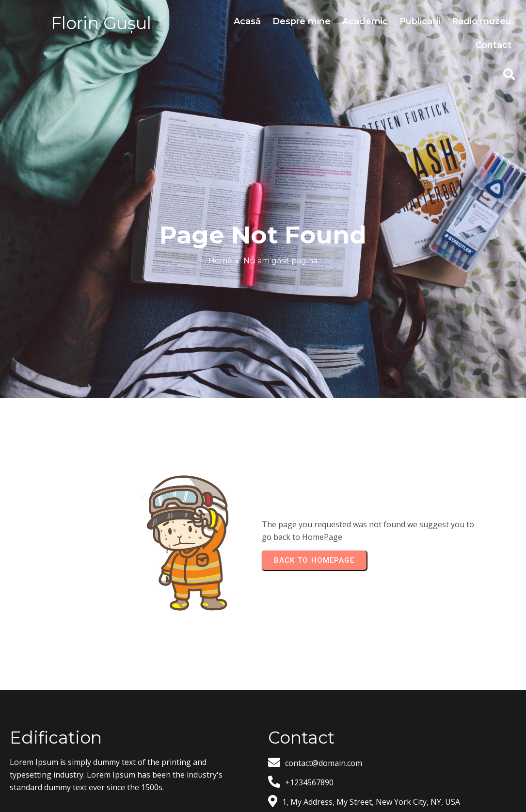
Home (220, 233)
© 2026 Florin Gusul (263, 776)
